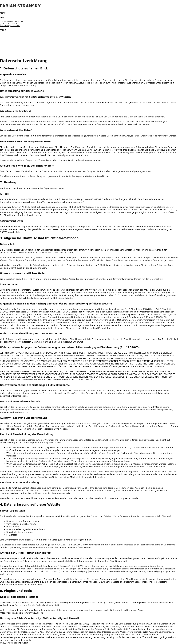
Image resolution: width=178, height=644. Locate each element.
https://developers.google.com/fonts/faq (78, 610)
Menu (3, 13)
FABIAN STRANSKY (20, 6)
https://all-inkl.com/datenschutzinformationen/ (60, 202)
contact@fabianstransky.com (12, 21)
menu (3, 30)
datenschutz (15, 26)
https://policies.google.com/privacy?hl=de (21, 613)
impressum (4, 26)
